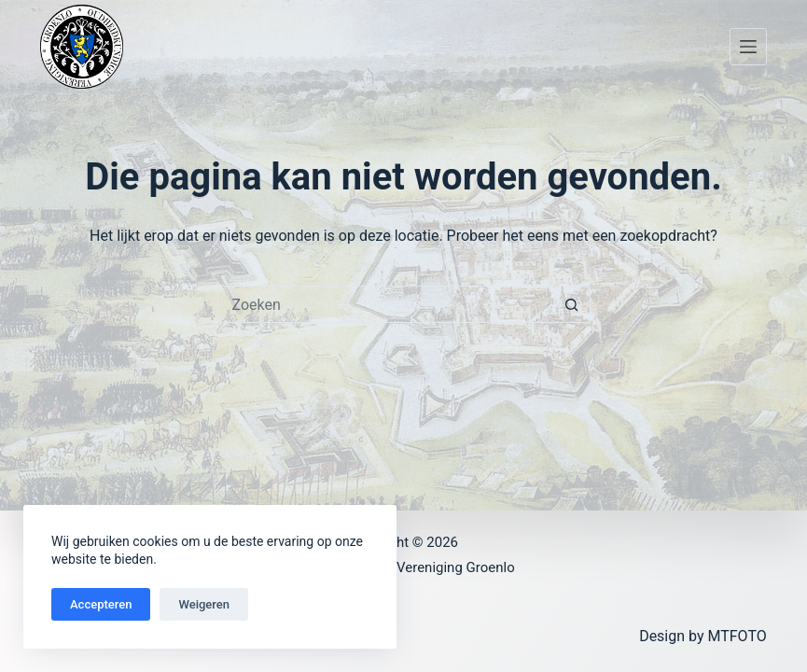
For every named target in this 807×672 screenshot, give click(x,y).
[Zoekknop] (572, 304)
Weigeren (204, 604)
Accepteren (101, 604)
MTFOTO (737, 636)
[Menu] (748, 47)
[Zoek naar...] (385, 304)
